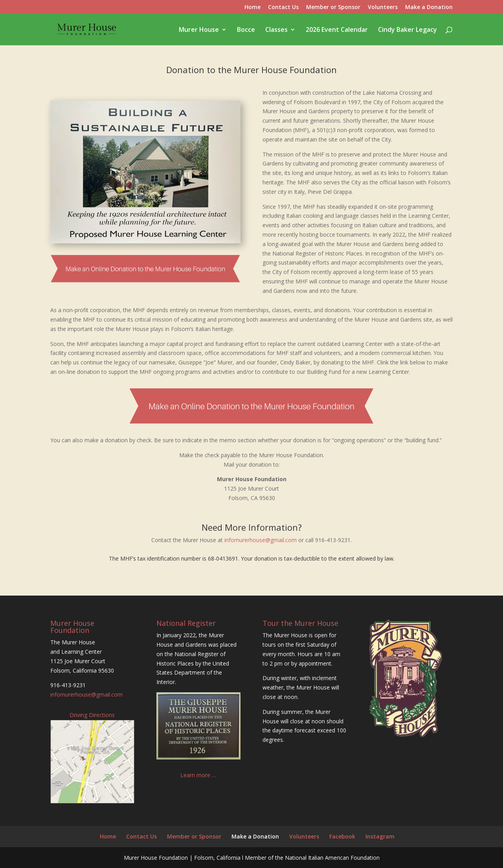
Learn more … (198, 775)
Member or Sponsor (333, 7)
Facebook (342, 836)
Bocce (246, 30)
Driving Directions (92, 715)
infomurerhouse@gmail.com (261, 540)
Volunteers (383, 7)
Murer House (199, 30)
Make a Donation (429, 7)
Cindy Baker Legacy (408, 30)
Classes (276, 30)
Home (252, 7)
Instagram (380, 836)
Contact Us (283, 7)
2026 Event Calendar (337, 30)
